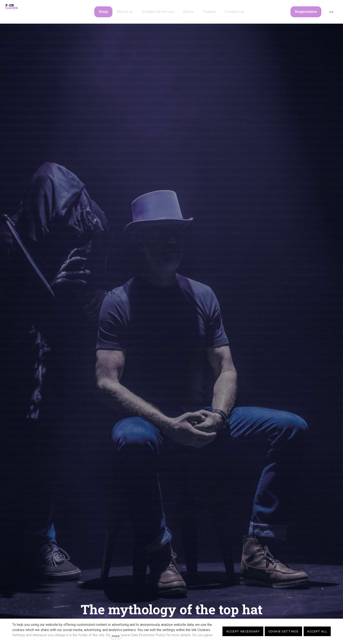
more (116, 636)
